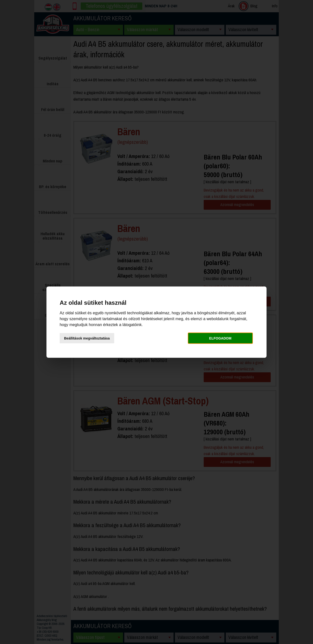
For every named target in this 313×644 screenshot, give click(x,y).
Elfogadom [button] (220, 338)
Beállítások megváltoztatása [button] (87, 338)
